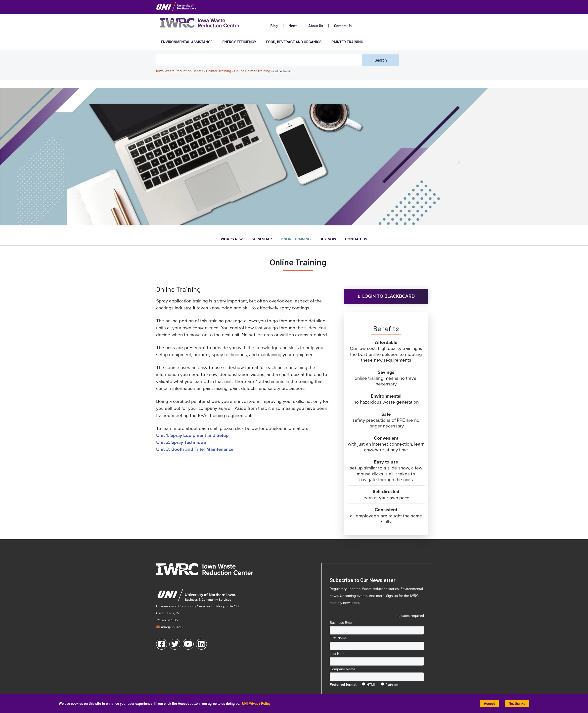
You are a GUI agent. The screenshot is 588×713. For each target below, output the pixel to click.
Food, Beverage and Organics (294, 42)
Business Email (343, 623)
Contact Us (343, 26)
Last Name (338, 654)
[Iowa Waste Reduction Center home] (205, 569)
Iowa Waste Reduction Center (180, 71)
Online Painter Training (252, 71)
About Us (316, 26)
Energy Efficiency (239, 42)
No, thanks (517, 704)
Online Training (296, 239)
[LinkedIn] (201, 644)
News (293, 26)
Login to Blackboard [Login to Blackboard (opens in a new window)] (388, 296)
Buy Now (328, 239)
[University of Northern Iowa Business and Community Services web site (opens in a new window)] (197, 595)
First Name (338, 638)
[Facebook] (162, 644)
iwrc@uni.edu (172, 627)
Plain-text (392, 684)
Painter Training (347, 42)
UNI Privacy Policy (256, 704)
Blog (274, 26)
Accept (489, 704)
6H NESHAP (262, 239)
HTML (371, 684)
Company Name (342, 669)
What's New (232, 239)
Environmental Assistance (187, 42)
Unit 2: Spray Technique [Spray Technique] (181, 442)
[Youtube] (188, 644)
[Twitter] (175, 644)
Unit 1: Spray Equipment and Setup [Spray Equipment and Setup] (192, 435)
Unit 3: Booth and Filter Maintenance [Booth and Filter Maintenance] (195, 449)
